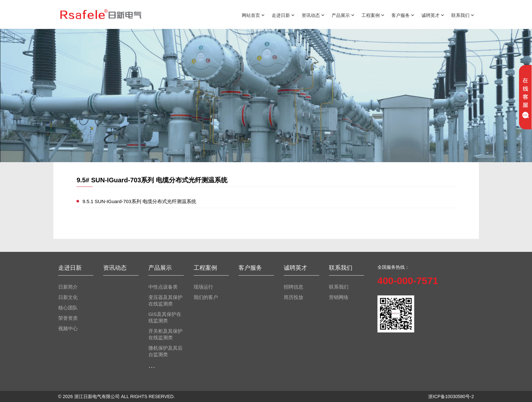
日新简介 (68, 287)
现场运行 (203, 287)
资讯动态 (313, 15)
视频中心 (68, 329)
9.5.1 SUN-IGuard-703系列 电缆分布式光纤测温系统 (139, 201)
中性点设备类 (163, 287)
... (152, 365)
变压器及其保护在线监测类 (165, 301)
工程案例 (373, 15)
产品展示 (343, 15)
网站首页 (253, 15)
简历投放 (293, 297)
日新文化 (68, 297)
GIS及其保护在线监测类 (165, 318)
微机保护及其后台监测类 (165, 351)
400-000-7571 (408, 281)
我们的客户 (206, 297)
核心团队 (68, 308)
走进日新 (283, 15)
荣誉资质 (68, 318)
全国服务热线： (393, 267)
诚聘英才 (433, 15)
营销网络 (339, 297)
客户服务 (403, 15)
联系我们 (463, 15)
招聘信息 (293, 287)
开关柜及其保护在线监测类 (165, 334)
